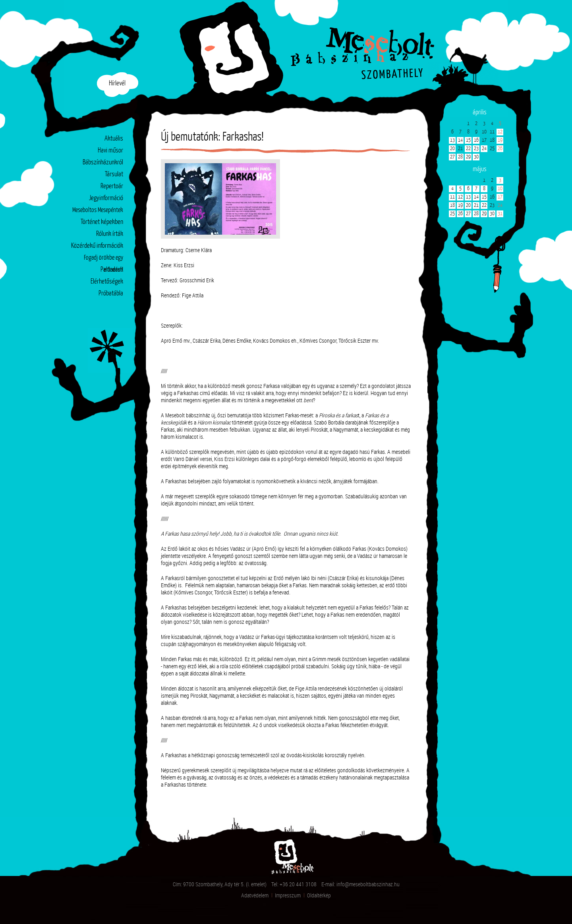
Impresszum (288, 895)
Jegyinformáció (106, 198)
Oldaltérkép (319, 895)
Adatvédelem (255, 895)
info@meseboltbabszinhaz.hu (368, 884)
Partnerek (112, 270)
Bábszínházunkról (103, 163)
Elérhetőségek (107, 282)
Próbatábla (111, 294)
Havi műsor (110, 151)
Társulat (114, 175)
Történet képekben (102, 222)
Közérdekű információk (97, 246)
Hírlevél (117, 84)
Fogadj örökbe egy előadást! (103, 259)
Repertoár (112, 186)
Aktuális (114, 139)
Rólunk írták (110, 234)
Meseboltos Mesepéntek (98, 210)
